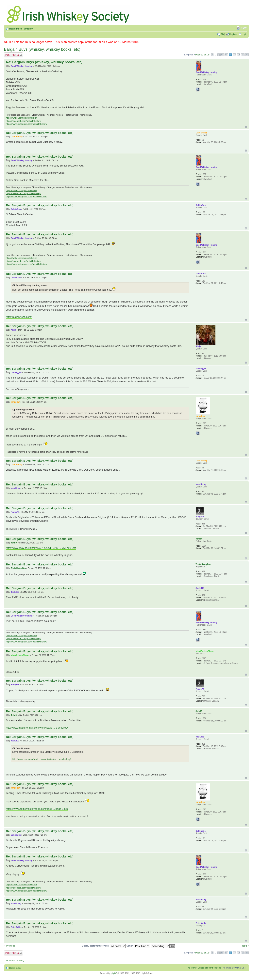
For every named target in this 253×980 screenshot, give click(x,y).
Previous (11, 946)
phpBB (114, 973)
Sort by (138, 946)
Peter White (16, 927)
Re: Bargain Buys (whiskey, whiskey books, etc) (44, 62)
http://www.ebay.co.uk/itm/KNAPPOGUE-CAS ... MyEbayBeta (41, 548)
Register (233, 34)
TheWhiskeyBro (18, 568)
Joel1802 (15, 592)
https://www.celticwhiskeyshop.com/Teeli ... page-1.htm (37, 809)
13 (235, 55)
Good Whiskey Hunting (22, 66)
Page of (202, 55)
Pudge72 (15, 512)
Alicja (13, 330)
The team (191, 968)
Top (246, 127)
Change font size (244, 28)
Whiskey (28, 29)
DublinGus (16, 209)
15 (243, 55)
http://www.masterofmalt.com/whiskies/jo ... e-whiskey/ (37, 728)
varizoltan (15, 402)
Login (244, 34)
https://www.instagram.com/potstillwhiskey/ (26, 124)
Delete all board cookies (209, 968)
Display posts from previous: (104, 946)
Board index (16, 29)
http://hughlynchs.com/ (19, 317)
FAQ (223, 34)
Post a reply (13, 55)
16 (247, 55)
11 (226, 55)
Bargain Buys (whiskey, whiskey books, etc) (42, 49)
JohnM (14, 543)
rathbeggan (16, 372)
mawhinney (16, 488)
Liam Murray (17, 137)
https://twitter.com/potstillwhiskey (22, 118)
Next (244, 946)
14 (239, 55)
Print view (238, 28)
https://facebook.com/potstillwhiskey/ (24, 121)
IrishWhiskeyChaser (20, 655)
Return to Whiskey (15, 961)
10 (222, 55)
